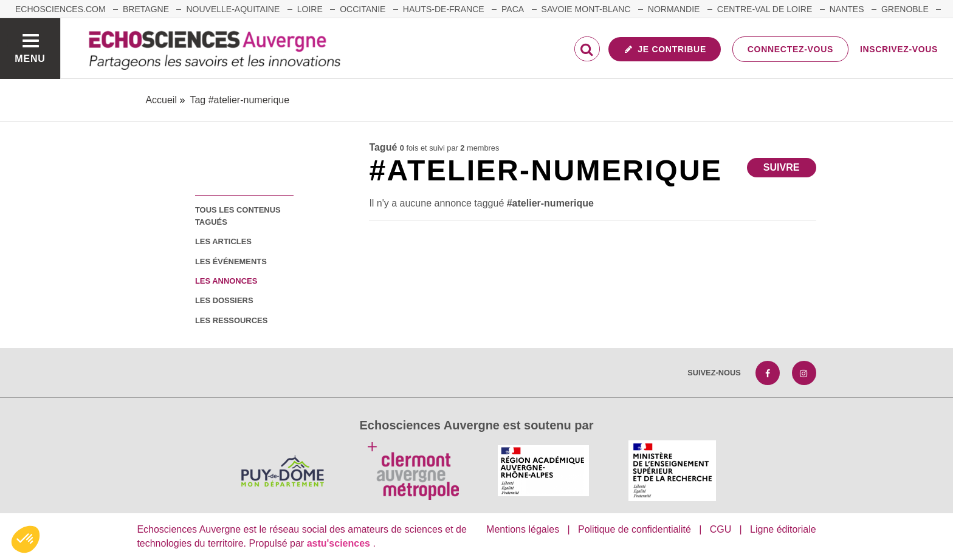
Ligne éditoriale (783, 529)
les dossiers (224, 300)
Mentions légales (523, 529)
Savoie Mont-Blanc (586, 9)
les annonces (226, 281)
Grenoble (905, 9)
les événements (231, 261)
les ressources (231, 320)
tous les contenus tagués (238, 216)
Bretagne (146, 9)
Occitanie (363, 9)
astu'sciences (340, 543)
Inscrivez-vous (899, 49)
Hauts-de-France (444, 9)
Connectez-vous (790, 49)
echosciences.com (60, 9)
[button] (26, 539)
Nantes (847, 9)
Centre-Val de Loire (765, 9)
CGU (721, 529)
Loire (310, 9)
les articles (223, 241)
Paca (513, 9)
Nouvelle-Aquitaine (233, 9)
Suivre (782, 167)
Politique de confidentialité (635, 529)
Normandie (674, 9)
